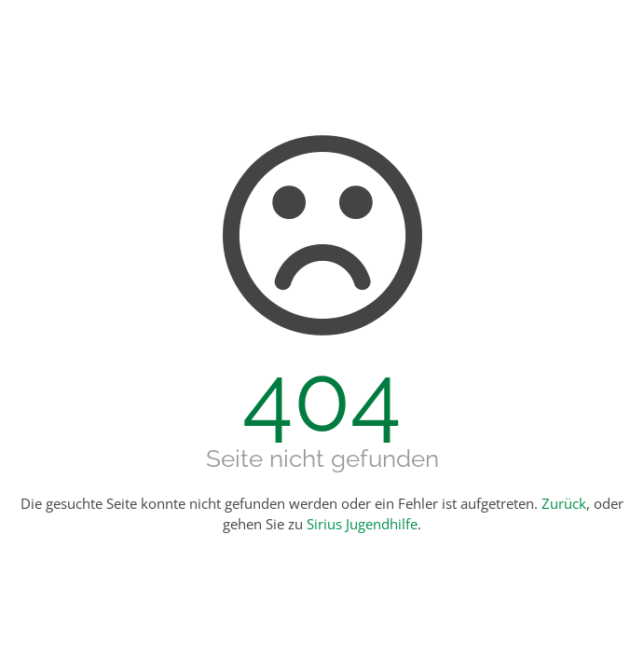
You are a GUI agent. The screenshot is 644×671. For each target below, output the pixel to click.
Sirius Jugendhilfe (362, 524)
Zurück (564, 503)
